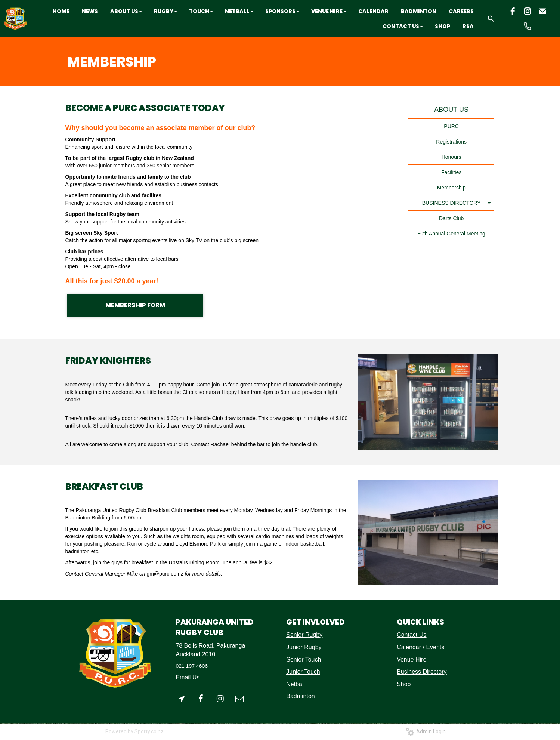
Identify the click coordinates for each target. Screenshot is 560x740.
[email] (542, 11)
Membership (451, 188)
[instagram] (527, 11)
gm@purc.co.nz (165, 574)
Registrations (451, 142)
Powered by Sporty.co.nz (134, 731)
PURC (451, 126)
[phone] (527, 26)
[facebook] (513, 11)
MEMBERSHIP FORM (135, 305)
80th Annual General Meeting (451, 234)
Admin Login (426, 731)
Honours (451, 157)
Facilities (451, 172)
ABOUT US (451, 110)
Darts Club (451, 218)
